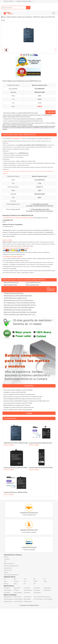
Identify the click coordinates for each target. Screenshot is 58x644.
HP (44, 579)
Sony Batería (7, 593)
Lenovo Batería (7, 590)
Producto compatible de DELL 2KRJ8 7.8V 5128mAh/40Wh (18, 410)
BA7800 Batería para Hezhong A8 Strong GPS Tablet (18, 310)
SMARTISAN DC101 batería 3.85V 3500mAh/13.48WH (19, 218)
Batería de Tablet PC (9, 1)
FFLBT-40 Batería (48, 599)
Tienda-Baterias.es (16, 139)
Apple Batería (17, 588)
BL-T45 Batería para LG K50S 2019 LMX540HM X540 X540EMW (20, 303)
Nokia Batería (37, 590)
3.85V (40, 96)
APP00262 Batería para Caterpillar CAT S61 (15, 298)
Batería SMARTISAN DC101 (33, 283)
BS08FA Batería (28, 602)
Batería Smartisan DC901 (33, 285)
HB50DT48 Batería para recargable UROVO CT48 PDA (17, 405)
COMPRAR (50, 112)
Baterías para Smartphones (25, 17)
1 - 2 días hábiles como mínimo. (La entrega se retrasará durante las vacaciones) (40, 205)
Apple (45, 581)
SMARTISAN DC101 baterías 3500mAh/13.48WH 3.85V (16, 443)
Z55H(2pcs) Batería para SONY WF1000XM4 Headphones (19, 308)
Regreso (6, 557)
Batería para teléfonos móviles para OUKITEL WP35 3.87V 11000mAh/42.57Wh (23, 397)
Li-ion (40, 103)
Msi (35, 584)
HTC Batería (37, 588)
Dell (35, 579)
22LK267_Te (40, 187)
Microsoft (6, 584)
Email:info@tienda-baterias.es (11, 575)
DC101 (40, 99)
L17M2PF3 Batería (18, 599)
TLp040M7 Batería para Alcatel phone (14, 293)
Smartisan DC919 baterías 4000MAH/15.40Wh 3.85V (15, 492)
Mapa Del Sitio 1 (8, 568)
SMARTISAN (36, 17)
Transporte (7, 559)
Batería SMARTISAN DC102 (11, 283)
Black (40, 198)
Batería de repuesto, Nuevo (40, 85)
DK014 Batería (27, 599)
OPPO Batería (47, 590)
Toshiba (36, 581)
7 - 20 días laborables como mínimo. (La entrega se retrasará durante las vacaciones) (40, 210)
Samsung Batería (18, 593)
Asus (15, 579)
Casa (3, 17)
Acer (5, 579)
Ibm (25, 584)
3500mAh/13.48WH (40, 92)
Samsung (16, 581)
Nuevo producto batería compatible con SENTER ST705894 (18, 403)
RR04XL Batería (18, 597)
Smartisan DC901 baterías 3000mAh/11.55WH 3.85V (15, 468)
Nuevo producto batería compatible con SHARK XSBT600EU (18, 390)
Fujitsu (15, 584)
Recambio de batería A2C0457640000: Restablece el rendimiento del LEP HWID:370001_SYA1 (26, 401)
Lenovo (6, 581)
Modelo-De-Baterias (12, 17)
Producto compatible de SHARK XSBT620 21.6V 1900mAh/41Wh (19, 394)
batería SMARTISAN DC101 (26, 113)
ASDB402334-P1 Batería (9, 597)
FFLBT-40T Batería (38, 599)
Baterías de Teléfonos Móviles (24, 1)
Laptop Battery (37, 593)
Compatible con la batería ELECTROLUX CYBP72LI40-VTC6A (19, 408)
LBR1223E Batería (8, 599)
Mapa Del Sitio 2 (8, 570)
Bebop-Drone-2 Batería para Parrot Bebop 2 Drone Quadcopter (20, 312)
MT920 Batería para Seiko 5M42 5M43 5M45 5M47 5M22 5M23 (19, 305)
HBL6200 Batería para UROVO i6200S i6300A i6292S (18, 296)
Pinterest (6, 573)
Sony (25, 581)
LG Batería (16, 590)
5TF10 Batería (47, 597)
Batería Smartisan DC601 (10, 285)
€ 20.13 (40, 106)
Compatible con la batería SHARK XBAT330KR (15, 392)
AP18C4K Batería (8, 602)
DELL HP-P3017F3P (39, 597)
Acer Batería (7, 588)
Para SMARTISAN (40, 89)
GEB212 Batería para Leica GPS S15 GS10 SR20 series (19, 300)
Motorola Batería (28, 590)
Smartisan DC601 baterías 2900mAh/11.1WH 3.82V (40, 443)
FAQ (5, 561)
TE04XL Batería (28, 597)
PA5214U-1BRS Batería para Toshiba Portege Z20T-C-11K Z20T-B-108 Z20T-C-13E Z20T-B (20, 315)
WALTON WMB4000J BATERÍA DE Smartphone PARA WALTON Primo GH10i (22, 399)
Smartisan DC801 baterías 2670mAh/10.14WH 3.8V (41, 468)
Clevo (25, 579)
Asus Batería (27, 588)
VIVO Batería (27, 593)
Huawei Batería (47, 588)
